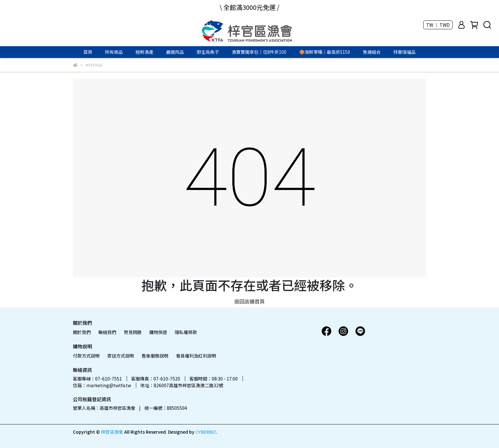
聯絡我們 (107, 332)
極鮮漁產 (144, 52)
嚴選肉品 (175, 52)
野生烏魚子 (208, 52)
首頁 (88, 52)
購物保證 (158, 332)
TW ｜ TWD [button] (438, 25)
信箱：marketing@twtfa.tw (102, 385)
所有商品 (114, 52)
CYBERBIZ (206, 432)
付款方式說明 (86, 356)
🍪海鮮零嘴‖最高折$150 (325, 52)
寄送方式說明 (121, 356)
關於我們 (82, 332)
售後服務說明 (155, 356)
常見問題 (133, 332)
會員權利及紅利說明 (196, 356)
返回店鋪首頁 (250, 301)
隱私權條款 (186, 332)
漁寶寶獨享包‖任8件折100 (259, 52)
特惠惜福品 (404, 52)
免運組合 (372, 52)
